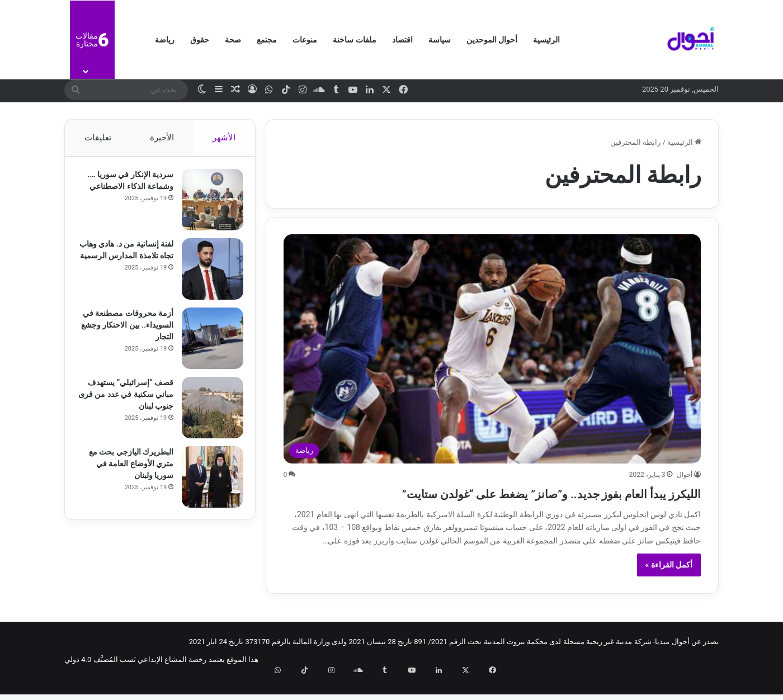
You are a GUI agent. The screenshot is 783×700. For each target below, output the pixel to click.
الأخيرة (162, 138)
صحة (233, 40)
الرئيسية (546, 40)
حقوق (200, 40)
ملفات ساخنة (354, 40)
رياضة (165, 40)
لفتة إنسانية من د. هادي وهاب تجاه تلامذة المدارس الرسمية (126, 261)
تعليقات (97, 138)
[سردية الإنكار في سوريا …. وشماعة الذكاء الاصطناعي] (207, 205)
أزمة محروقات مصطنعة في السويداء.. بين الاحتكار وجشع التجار (127, 330)
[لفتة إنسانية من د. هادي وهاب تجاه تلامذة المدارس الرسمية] (207, 274)
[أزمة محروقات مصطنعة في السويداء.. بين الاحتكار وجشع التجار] (207, 343)
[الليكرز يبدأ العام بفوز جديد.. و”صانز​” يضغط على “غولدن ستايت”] (492, 349)
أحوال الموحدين (492, 40)
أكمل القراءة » (669, 585)
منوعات (305, 40)
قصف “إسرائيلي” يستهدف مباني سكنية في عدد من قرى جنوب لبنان (126, 399)
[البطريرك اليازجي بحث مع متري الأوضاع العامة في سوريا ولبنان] (207, 482)
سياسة (440, 40)
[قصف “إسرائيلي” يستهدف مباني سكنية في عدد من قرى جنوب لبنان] (207, 413)
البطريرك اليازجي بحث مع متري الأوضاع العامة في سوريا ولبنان (126, 469)
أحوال (685, 475)
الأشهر (225, 138)
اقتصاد (402, 40)
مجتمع (267, 40)
